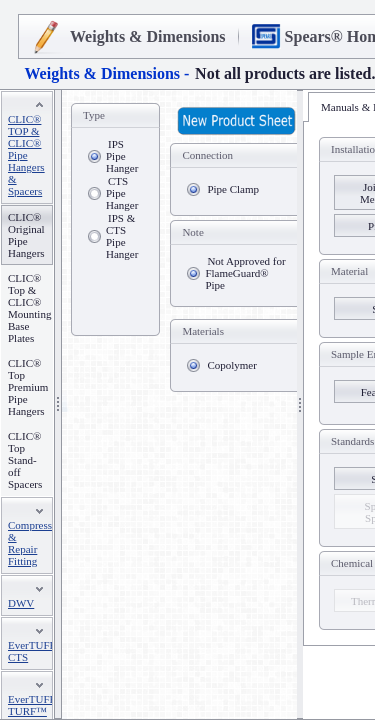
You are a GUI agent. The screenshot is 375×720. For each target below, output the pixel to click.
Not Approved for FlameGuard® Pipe (245, 273)
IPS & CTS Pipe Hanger (122, 236)
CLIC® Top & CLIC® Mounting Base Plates (29, 308)
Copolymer (232, 365)
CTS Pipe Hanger (122, 193)
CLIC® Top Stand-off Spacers (25, 460)
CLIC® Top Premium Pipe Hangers (28, 387)
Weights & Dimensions (148, 36)
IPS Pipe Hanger (122, 156)
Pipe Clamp (233, 189)
